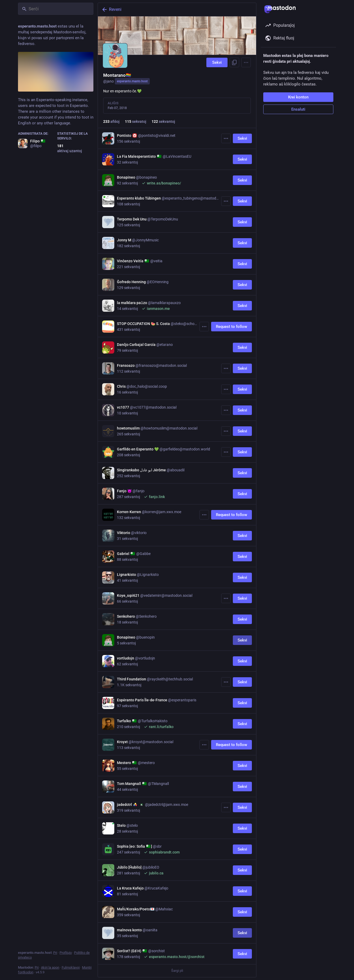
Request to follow (232, 327)
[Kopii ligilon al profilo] (234, 62)
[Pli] (226, 138)
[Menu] (246, 62)
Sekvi (217, 62)
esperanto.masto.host (132, 81)
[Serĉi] (56, 9)
